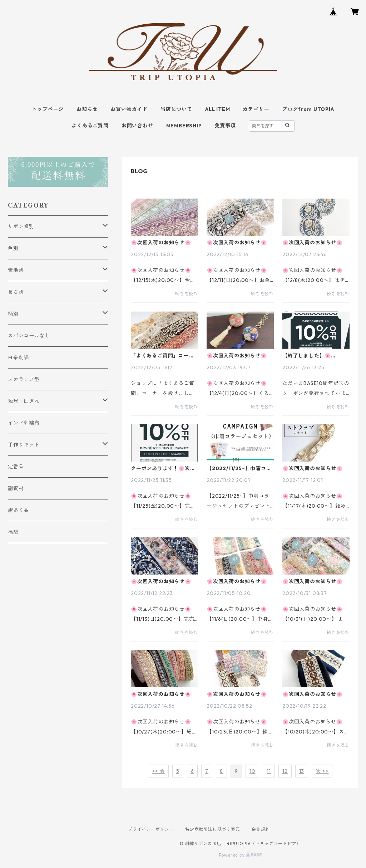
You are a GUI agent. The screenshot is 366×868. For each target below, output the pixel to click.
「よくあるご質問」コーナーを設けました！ (163, 356)
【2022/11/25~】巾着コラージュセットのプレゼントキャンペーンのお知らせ (239, 468)
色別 (13, 248)
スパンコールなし (29, 336)
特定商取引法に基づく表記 (213, 829)
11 (269, 771)
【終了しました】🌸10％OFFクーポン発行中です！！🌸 (315, 356)
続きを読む (187, 294)
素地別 (16, 270)
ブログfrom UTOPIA (308, 109)
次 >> (322, 771)
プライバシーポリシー (151, 829)
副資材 (16, 488)
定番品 (16, 467)
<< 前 (158, 771)
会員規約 (261, 829)
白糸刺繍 (18, 357)
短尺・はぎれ (24, 401)
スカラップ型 (24, 379)
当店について (176, 109)
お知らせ (87, 109)
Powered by (240, 855)
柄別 (13, 314)
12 (285, 771)
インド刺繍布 (24, 423)
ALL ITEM (217, 109)
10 (253, 771)
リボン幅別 (21, 226)
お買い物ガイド (129, 109)
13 (302, 771)
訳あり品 (18, 510)
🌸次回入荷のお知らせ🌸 (161, 243)
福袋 (13, 532)
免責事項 (225, 126)
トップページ (48, 109)
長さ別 (16, 292)
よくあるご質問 (90, 126)
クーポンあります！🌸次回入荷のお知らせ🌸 (163, 468)
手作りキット (24, 445)
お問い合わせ (137, 126)
